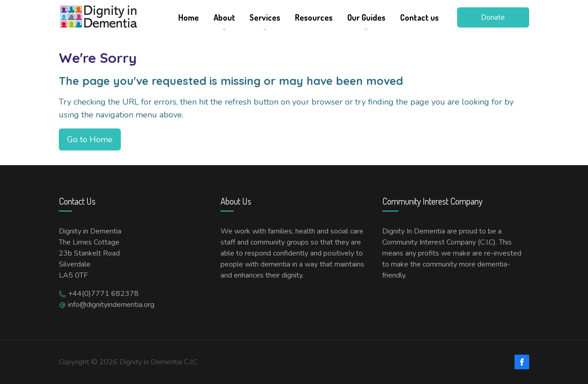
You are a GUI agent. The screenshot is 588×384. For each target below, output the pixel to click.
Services (265, 17)
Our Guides (366, 17)
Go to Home (90, 139)
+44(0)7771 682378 (103, 294)
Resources (314, 17)
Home (189, 17)
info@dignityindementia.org (111, 305)
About (224, 17)
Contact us (419, 17)
